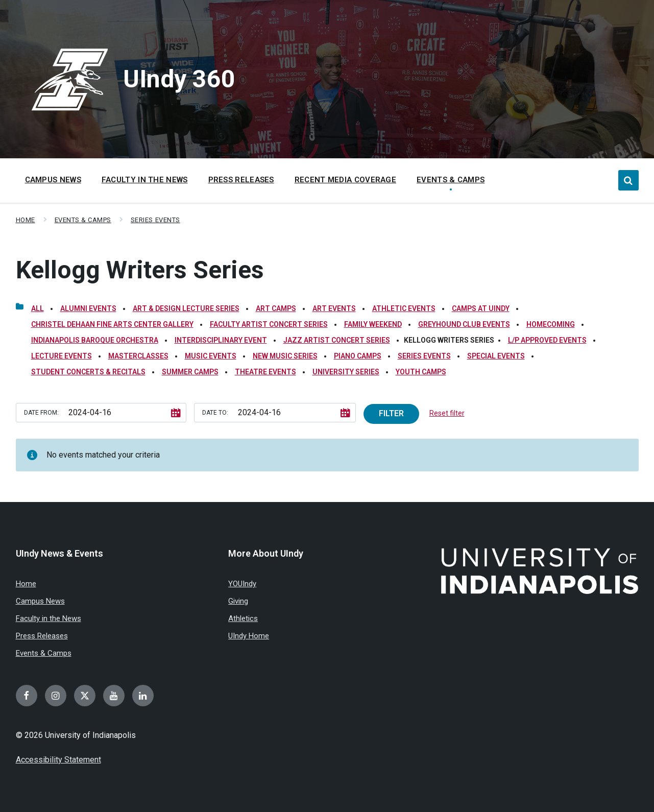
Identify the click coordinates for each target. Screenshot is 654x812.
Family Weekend (373, 324)
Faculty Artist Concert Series (269, 324)
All (38, 308)
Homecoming (551, 324)
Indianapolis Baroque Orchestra (95, 340)
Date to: (215, 413)
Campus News (40, 601)
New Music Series (285, 356)
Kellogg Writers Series (140, 270)
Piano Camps (358, 356)
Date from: (41, 413)
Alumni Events (88, 308)
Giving (238, 601)
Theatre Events (265, 372)
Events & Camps (83, 220)
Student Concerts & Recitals (88, 372)
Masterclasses (138, 356)
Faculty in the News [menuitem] (145, 180)
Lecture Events (62, 356)
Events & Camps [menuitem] (451, 180)
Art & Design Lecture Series (186, 308)
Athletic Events (404, 308)
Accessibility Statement (58, 760)
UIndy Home (249, 636)
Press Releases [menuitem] (241, 180)
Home (26, 220)
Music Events (211, 356)
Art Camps (276, 308)
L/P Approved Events (547, 340)
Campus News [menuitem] (53, 180)
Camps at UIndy (481, 308)
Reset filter (447, 413)
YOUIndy (242, 584)
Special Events (496, 356)
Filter (391, 413)
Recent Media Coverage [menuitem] (345, 180)
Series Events (155, 220)
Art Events (334, 308)
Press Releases (42, 636)
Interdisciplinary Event (221, 340)
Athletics (243, 618)
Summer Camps (190, 372)
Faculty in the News (49, 618)
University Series (346, 372)
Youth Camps (421, 372)
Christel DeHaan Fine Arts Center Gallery (112, 324)
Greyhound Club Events (464, 324)
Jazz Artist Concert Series (337, 340)
